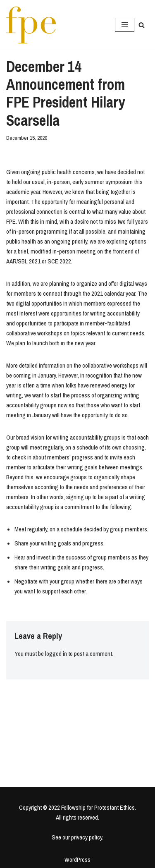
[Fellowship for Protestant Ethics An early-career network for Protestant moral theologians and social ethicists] (31, 25)
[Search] (142, 25)
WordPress (77, 860)
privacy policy (87, 837)
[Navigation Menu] (125, 25)
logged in (56, 654)
